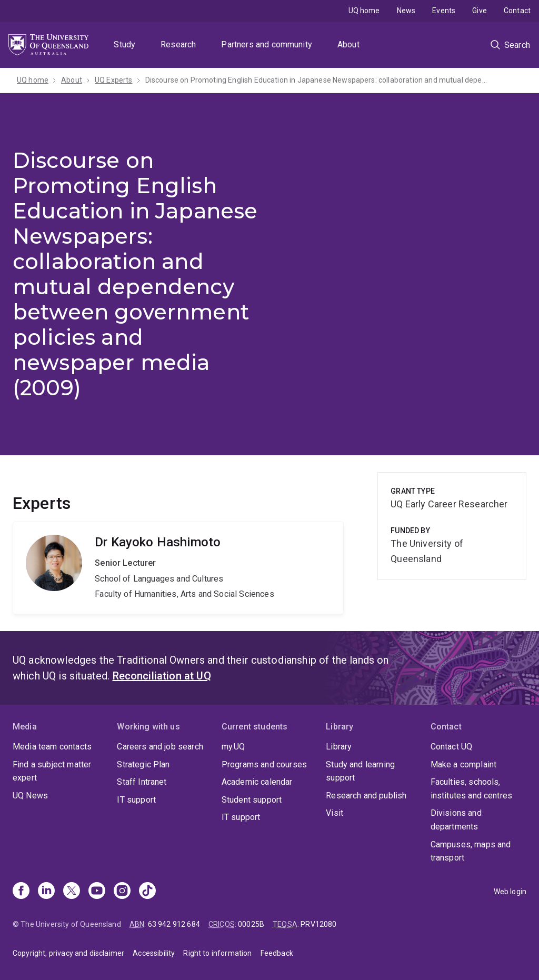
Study (124, 44)
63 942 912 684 (174, 924)
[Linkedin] (46, 892)
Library (339, 747)
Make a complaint (464, 764)
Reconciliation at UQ (162, 676)
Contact (517, 11)
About (348, 44)
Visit (335, 813)
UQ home (364, 11)
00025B (251, 924)
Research (178, 44)
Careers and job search (160, 747)
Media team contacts (52, 747)
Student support (252, 800)
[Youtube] (97, 892)
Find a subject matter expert (52, 771)
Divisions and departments (456, 820)
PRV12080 (318, 924)
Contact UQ (452, 747)
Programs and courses (264, 764)
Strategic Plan (143, 764)
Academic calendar (257, 782)
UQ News (30, 796)
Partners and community (267, 44)
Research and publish (366, 796)
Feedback (277, 953)
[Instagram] (122, 892)
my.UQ (233, 747)
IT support (136, 800)
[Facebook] (21, 892)
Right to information (217, 953)
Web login (510, 892)
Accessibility (154, 953)
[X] (72, 892)
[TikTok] (147, 892)
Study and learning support (360, 771)
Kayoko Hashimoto (178, 568)
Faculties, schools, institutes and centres (472, 789)
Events (444, 11)
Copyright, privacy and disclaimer (68, 953)
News (406, 11)
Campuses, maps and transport (471, 851)
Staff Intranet (142, 782)
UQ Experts (114, 80)
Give (480, 11)
